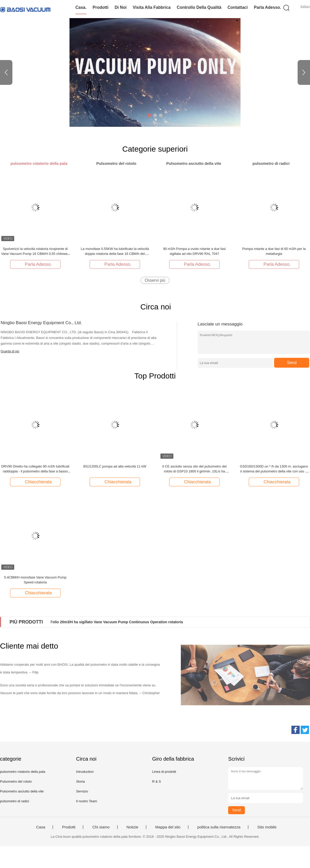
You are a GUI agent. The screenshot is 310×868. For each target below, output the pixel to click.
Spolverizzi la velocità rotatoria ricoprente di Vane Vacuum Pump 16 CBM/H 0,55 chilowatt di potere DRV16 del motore (35, 254)
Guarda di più (10, 351)
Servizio (82, 791)
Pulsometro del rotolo (16, 781)
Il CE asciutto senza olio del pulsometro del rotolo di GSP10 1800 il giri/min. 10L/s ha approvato (194, 471)
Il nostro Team (86, 801)
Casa (41, 827)
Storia (80, 781)
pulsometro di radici (15, 801)
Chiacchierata (36, 482)
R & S (157, 781)
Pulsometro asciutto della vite (22, 791)
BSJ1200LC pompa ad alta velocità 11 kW (115, 466)
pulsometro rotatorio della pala (23, 772)
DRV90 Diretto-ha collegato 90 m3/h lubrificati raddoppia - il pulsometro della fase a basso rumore (35, 471)
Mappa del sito (168, 827)
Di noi (121, 7)
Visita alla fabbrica (152, 7)
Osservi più (155, 280)
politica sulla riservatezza (219, 827)
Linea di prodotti (164, 772)
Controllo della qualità (199, 7)
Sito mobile (267, 827)
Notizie (133, 827)
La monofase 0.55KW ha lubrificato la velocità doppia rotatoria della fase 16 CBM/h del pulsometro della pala (115, 254)
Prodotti (100, 7)
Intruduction (85, 772)
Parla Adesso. (268, 7)
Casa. (81, 7)
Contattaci (238, 7)
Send (292, 363)
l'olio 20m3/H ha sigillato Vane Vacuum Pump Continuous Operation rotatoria (117, 622)
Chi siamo (101, 827)
